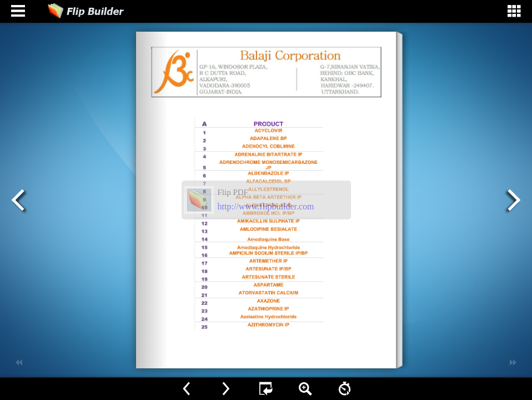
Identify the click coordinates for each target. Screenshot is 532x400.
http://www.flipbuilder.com (266, 206)
